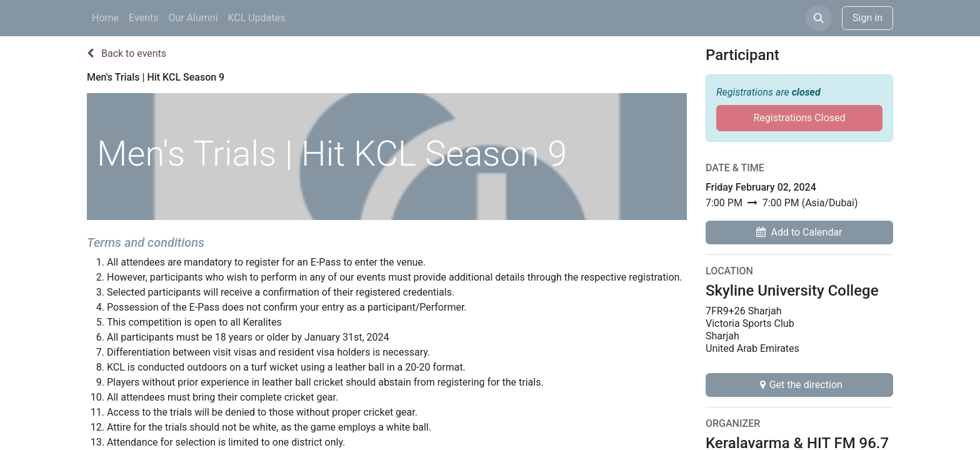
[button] (819, 18)
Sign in (867, 18)
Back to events (127, 53)
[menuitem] (105, 18)
